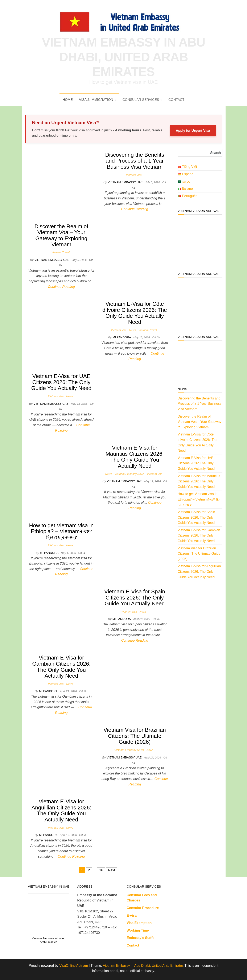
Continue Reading (135, 209)
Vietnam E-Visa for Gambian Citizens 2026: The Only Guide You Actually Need (61, 667)
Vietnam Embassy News (129, 474)
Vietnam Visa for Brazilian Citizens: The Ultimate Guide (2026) (135, 736)
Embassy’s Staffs (141, 938)
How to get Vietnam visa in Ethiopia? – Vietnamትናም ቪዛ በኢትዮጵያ (61, 531)
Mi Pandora (122, 337)
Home (68, 100)
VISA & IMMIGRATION (98, 100)
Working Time (138, 930)
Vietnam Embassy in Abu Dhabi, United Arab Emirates (123, 57)
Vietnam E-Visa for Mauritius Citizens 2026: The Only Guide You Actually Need (135, 457)
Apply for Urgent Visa (193, 131)
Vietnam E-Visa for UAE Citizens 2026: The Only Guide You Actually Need (61, 382)
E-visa (132, 915)
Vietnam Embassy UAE (125, 182)
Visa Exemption (139, 923)
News (133, 330)
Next (112, 870)
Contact (176, 100)
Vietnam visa (134, 175)
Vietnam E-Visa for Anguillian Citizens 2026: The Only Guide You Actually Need (61, 810)
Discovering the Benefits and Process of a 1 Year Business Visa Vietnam (135, 161)
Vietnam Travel (61, 252)
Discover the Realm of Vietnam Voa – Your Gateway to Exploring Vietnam (61, 235)
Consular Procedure (143, 908)
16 (101, 870)
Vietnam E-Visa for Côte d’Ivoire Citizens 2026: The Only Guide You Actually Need (135, 313)
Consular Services (142, 100)
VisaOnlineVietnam (74, 966)
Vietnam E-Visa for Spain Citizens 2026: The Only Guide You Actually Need (135, 597)
